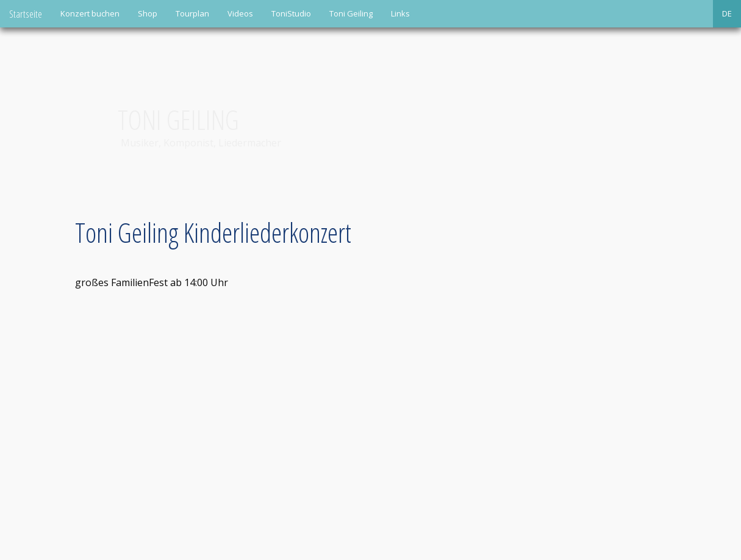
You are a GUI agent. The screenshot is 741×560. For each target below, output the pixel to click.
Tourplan (192, 13)
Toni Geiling (351, 13)
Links (400, 13)
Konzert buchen (90, 13)
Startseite (26, 14)
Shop (148, 13)
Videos (240, 13)
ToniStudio (291, 13)
